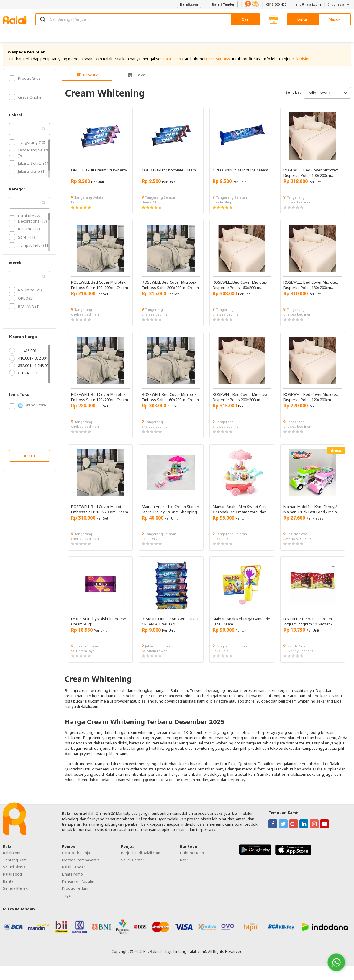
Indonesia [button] (340, 4)
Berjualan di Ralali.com (141, 856)
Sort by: (293, 95)
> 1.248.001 (23, 376)
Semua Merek (15, 892)
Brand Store (28, 409)
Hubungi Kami (192, 856)
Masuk (335, 19)
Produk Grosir (26, 81)
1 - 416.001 (23, 354)
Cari (246, 19)
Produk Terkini (75, 892)
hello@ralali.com (307, 4)
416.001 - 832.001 (28, 361)
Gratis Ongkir (25, 100)
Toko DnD (150, 542)
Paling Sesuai (327, 96)
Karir (184, 863)
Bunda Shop (81, 205)
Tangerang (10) (27, 146)
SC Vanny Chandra (298, 654)
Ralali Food (12, 878)
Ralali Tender (223, 4)
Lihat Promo (72, 878)
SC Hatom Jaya (83, 654)
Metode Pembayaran (81, 863)
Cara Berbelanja (76, 856)
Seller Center (133, 863)
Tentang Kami (15, 863)
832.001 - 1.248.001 (30, 369)
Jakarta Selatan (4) (29, 166)
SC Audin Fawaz (155, 654)
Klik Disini (301, 62)
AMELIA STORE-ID (297, 542)
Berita (8, 885)
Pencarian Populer (78, 885)
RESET (30, 459)
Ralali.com (189, 4)
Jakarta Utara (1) (27, 175)
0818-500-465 (276, 4)
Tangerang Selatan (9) (30, 156)
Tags (66, 899)
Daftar (303, 19)
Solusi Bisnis (14, 870)
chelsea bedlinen (297, 205)
